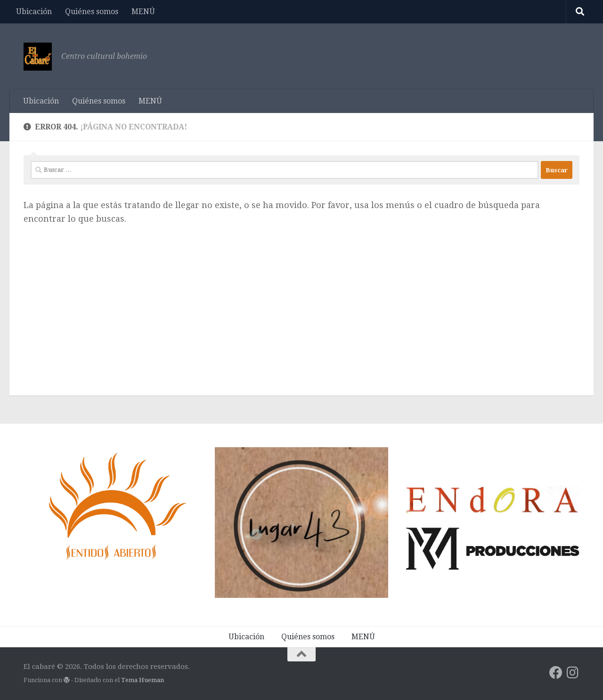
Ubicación (34, 12)
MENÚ (143, 12)
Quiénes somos (92, 12)
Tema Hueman (143, 680)
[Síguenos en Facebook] (556, 673)
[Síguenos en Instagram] (573, 673)
